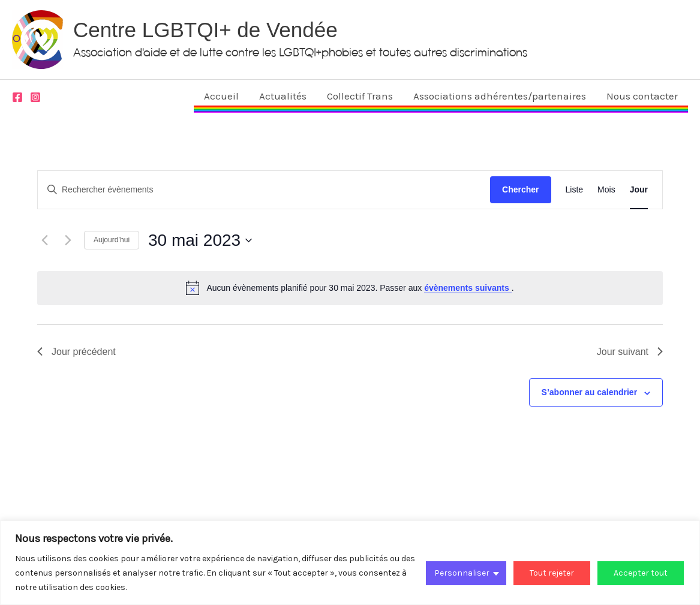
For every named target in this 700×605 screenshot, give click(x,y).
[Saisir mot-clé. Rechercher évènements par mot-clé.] (264, 190)
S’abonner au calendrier (590, 392)
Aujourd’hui (112, 240)
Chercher (520, 189)
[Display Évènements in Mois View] (606, 190)
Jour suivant (630, 352)
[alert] (350, 288)
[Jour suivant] (68, 240)
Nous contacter (642, 96)
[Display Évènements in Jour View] (639, 190)
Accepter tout (641, 573)
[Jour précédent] (44, 240)
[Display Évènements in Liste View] (575, 190)
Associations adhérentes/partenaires (500, 96)
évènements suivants (468, 288)
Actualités (283, 96)
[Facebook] (17, 97)
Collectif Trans (360, 96)
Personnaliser (462, 573)
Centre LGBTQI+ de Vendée (205, 30)
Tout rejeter (552, 573)
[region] (350, 563)
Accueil (221, 96)
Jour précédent (76, 352)
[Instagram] (35, 97)
